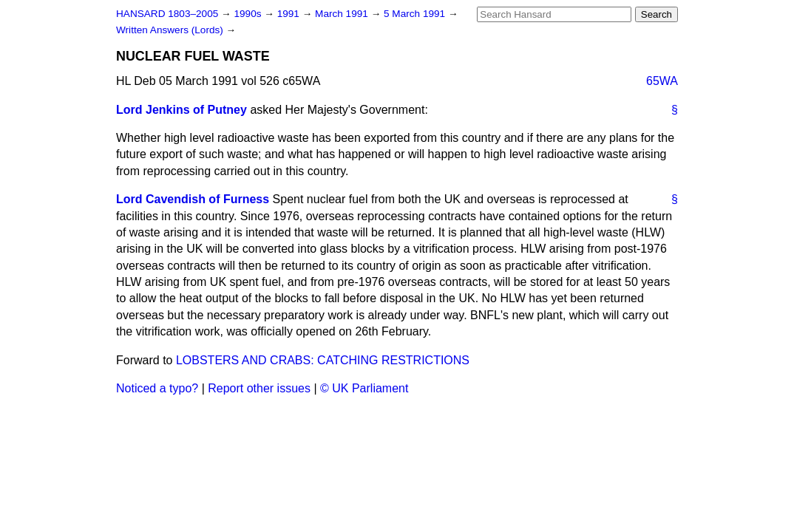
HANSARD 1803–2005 (167, 14)
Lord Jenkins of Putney (181, 110)
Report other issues (259, 388)
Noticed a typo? (157, 388)
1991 (290, 14)
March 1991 (343, 14)
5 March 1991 (416, 14)
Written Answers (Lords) (171, 30)
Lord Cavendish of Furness (193, 199)
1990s (249, 14)
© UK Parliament (364, 388)
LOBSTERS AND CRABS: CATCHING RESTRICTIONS (323, 360)
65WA (662, 81)
